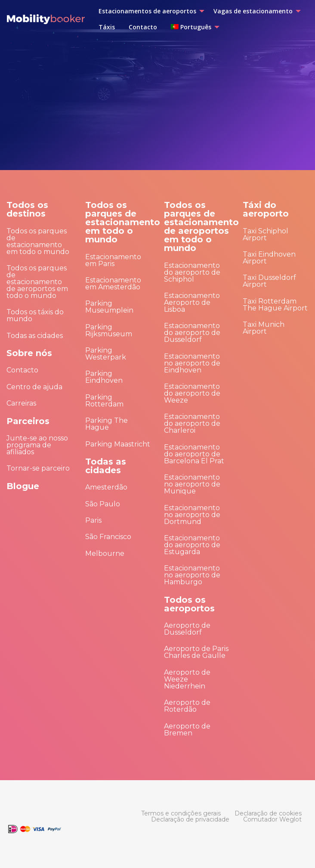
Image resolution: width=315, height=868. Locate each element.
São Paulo (103, 504)
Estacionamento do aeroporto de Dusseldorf (192, 333)
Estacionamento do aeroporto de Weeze (192, 393)
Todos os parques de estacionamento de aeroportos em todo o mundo (37, 282)
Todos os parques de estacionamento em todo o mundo (38, 241)
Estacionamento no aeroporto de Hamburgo (192, 575)
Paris (93, 520)
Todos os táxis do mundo (35, 315)
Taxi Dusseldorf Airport (269, 281)
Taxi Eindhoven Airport (269, 258)
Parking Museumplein (109, 307)
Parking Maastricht (118, 444)
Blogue (23, 486)
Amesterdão (106, 487)
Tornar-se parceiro (38, 468)
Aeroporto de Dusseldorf (187, 629)
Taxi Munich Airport (264, 328)
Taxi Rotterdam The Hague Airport (275, 305)
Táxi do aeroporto (266, 209)
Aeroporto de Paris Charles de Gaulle (196, 652)
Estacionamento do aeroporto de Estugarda (192, 545)
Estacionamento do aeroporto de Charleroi (192, 423)
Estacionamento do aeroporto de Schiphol (192, 272)
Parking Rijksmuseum (109, 330)
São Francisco (108, 537)
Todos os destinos (27, 209)
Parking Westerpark (106, 354)
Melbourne (105, 553)
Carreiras (21, 403)
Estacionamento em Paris (113, 260)
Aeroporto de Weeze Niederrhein (187, 679)
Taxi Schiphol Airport (266, 234)
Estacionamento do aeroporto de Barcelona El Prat (194, 454)
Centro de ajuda (34, 387)
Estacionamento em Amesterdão (113, 284)
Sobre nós (29, 353)
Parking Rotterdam (104, 401)
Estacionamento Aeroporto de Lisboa (192, 302)
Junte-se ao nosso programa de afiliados (37, 445)
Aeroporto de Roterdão (187, 706)
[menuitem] (149, 11)
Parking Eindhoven (104, 377)
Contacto (22, 370)
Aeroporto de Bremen (187, 730)
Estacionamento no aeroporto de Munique (192, 484)
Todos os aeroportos (189, 604)
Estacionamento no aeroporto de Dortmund (192, 515)
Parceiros (28, 421)
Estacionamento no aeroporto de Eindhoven (192, 363)
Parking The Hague (107, 424)
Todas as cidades (35, 336)
